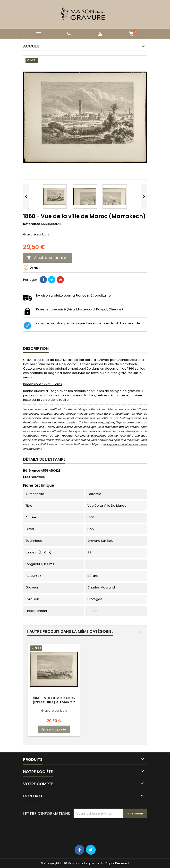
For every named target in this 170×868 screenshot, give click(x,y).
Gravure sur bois (54, 711)
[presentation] (110, 830)
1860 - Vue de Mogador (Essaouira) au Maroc (54, 700)
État (27, 477)
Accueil (31, 46)
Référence (32, 224)
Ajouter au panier (47, 258)
